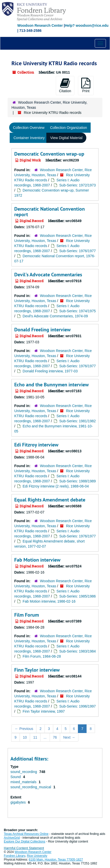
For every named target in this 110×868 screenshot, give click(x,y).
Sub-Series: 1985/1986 (78, 596)
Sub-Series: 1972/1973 (78, 185)
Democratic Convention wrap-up (49, 154)
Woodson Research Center (40, 25)
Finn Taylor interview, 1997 (44, 711)
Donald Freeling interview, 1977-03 (50, 371)
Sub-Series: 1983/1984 (78, 651)
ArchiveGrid (12, 838)
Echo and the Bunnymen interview (51, 385)
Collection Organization (69, 128)
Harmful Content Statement (24, 848)
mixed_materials (24, 782)
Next (69, 737)
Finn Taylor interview (37, 670)
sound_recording (24, 772)
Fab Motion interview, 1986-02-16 (49, 601)
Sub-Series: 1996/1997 (78, 706)
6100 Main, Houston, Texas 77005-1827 (56, 860)
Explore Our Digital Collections (25, 842)
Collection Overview (29, 128)
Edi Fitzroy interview (36, 445)
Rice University (37, 856)
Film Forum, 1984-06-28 (42, 656)
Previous (24, 729)
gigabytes (19, 802)
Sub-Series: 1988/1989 (78, 481)
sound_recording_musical (31, 787)
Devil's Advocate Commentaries (48, 275)
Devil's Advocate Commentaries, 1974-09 (55, 316)
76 (55, 737)
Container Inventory (29, 138)
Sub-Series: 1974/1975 (78, 311)
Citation (65, 85)
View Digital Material (66, 138)
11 (35, 737)
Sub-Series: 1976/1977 (78, 251)
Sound (16, 777)
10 (25, 737)
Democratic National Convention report (50, 212)
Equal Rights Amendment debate (50, 500)
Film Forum (27, 615)
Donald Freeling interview (42, 330)
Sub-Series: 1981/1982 (78, 421)
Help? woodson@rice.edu (87, 25)
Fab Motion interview (37, 560)
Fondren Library (15, 856)
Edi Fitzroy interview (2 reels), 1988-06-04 (56, 486)
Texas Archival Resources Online (26, 834)
